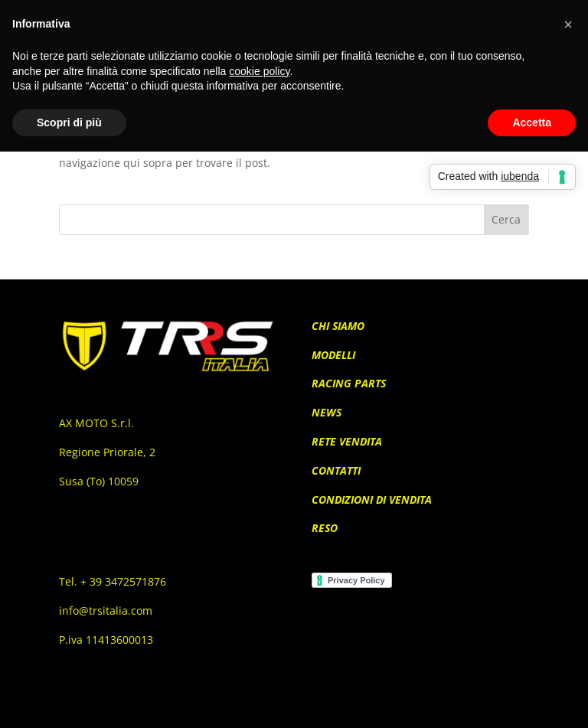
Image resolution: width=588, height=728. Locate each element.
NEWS (327, 412)
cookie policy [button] (259, 71)
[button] (568, 24)
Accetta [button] (532, 122)
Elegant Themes (269, 707)
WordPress (382, 707)
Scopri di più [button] (69, 122)
